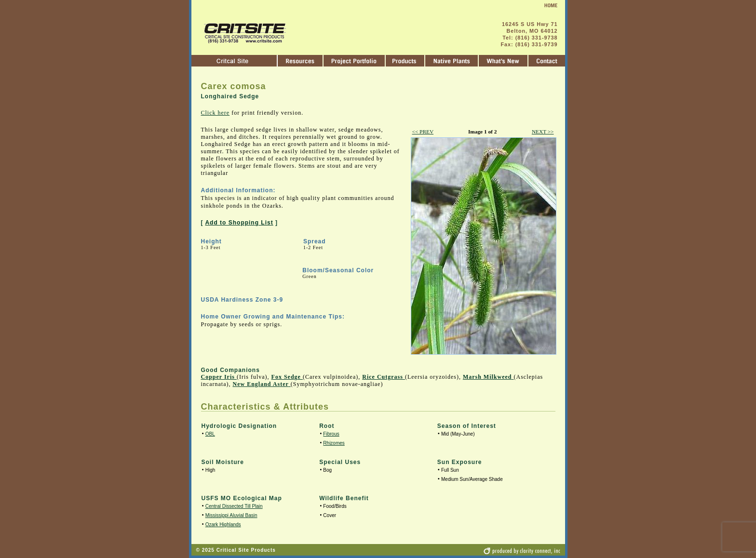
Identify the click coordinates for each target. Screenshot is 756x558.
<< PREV (423, 132)
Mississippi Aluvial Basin (231, 515)
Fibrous (331, 434)
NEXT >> (543, 132)
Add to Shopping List (239, 223)
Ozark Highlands (223, 525)
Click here (216, 113)
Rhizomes (334, 443)
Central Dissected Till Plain (234, 506)
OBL (210, 434)
